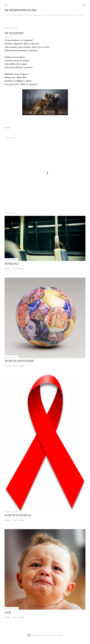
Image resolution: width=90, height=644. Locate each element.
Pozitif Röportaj (18, 515)
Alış (8, 612)
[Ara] (84, 4)
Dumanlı (12, 264)
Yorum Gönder (18, 268)
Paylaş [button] (7, 128)
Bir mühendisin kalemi (21, 10)
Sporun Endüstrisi (19, 361)
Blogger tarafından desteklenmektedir (45, 635)
